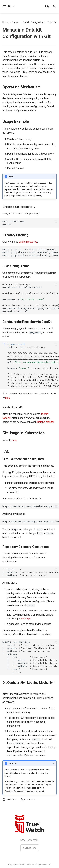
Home (5, 22)
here (8, 398)
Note (11, 176)
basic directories (28, 242)
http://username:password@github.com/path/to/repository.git (31, 521)
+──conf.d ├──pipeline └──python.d (31, 572)
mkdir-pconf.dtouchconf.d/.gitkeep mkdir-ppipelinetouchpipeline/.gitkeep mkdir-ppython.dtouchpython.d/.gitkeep (30, 252)
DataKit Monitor (46, 422)
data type (26, 619)
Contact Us (30, 848)
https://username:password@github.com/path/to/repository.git (31, 506)
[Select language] (47, 6)
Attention (13, 763)
